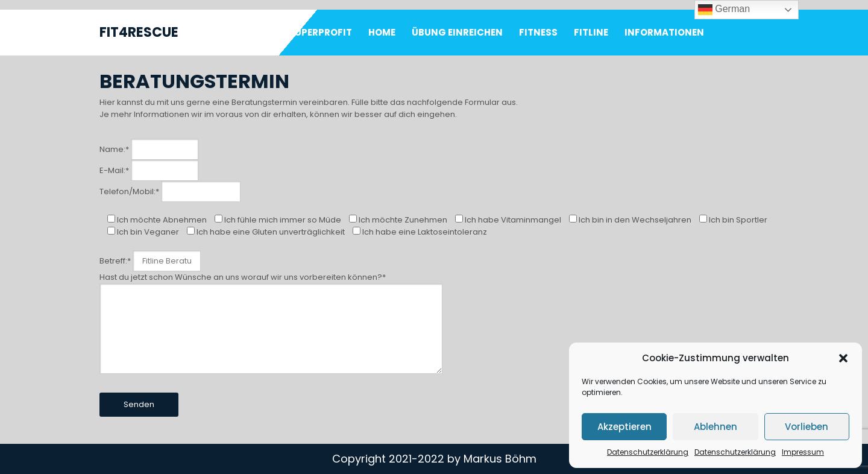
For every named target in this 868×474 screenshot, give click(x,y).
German (724, 10)
